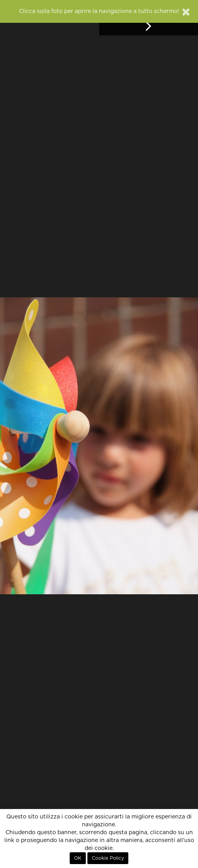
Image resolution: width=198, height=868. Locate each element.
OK (78, 858)
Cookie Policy (108, 858)
